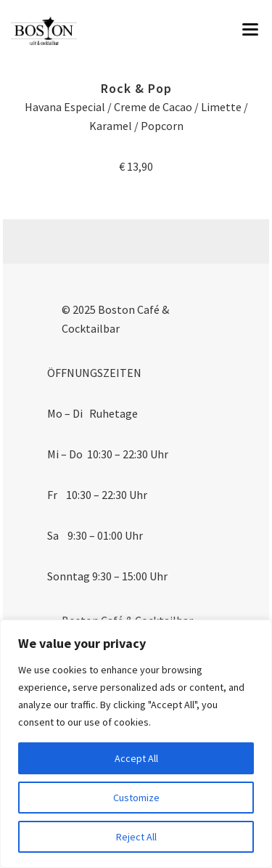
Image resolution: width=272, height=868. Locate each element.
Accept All (136, 758)
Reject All (136, 837)
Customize (136, 798)
